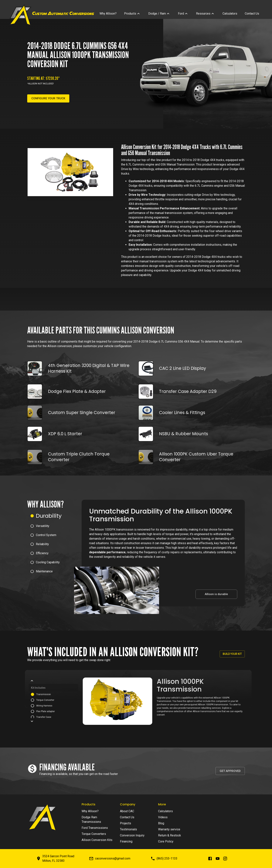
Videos (163, 817)
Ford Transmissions (95, 828)
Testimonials (128, 829)
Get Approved (230, 771)
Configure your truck (48, 98)
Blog (161, 823)
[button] (54, 516)
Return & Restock (170, 835)
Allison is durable (216, 594)
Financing (126, 841)
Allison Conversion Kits (97, 840)
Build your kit (232, 654)
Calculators (165, 811)
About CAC (127, 811)
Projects (126, 823)
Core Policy (166, 841)
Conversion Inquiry (132, 835)
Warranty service (169, 829)
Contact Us (127, 817)
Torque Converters (94, 834)
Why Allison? (90, 811)
